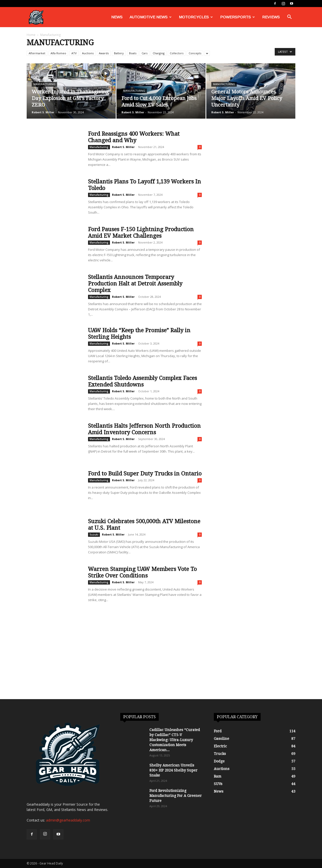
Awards (104, 53)
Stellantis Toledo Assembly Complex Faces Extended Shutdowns (143, 381)
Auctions (88, 53)
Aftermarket (37, 53)
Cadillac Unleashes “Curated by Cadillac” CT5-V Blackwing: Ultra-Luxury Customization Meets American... (175, 740)
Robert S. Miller (43, 112)
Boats (133, 53)
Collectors (177, 53)
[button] (289, 17)
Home (31, 35)
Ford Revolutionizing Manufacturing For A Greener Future (176, 796)
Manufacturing (44, 84)
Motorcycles (196, 17)
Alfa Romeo (58, 53)
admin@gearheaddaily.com (68, 820)
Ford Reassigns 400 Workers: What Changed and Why (134, 137)
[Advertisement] (161, 661)
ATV (74, 53)
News (117, 17)
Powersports (237, 17)
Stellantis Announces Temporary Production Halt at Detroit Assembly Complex (135, 284)
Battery (119, 53)
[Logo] (36, 17)
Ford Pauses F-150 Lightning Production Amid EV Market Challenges (141, 233)
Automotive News (151, 17)
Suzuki (94, 535)
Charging (159, 53)
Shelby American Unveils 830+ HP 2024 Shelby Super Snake (173, 770)
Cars (145, 53)
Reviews (271, 17)
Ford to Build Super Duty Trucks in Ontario (145, 474)
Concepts (195, 53)
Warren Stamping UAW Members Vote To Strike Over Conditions (142, 572)
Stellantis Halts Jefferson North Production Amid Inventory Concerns (144, 429)
